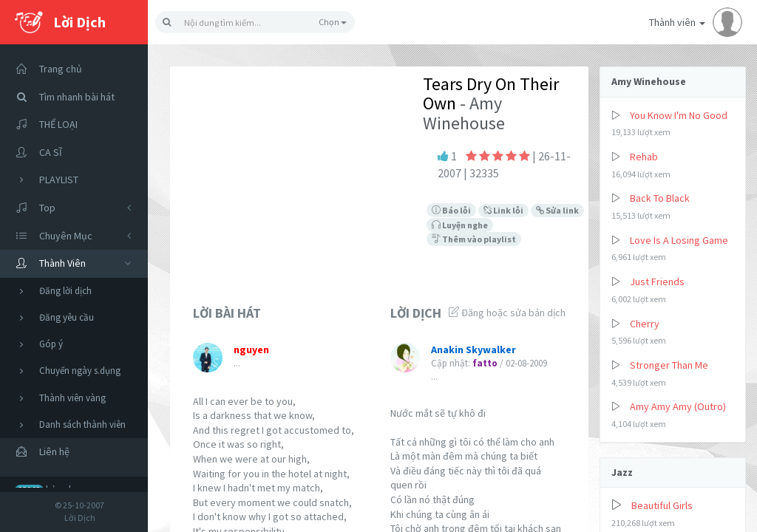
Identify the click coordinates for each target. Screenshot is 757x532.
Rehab (644, 157)
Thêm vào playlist (474, 239)
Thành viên (696, 22)
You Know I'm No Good (679, 115)
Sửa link (557, 210)
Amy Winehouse (649, 81)
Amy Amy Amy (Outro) (678, 406)
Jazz (622, 472)
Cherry (645, 324)
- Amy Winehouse (464, 113)
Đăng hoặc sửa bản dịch (507, 313)
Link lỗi (503, 210)
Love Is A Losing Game (679, 240)
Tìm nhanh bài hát (61, 97)
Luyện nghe (460, 225)
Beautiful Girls (662, 505)
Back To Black (660, 198)
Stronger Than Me (669, 365)
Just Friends (657, 282)
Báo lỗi (451, 210)
